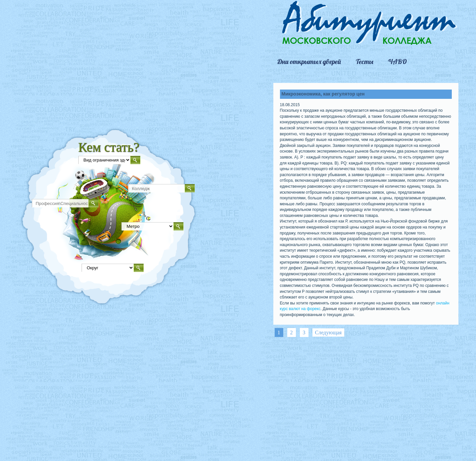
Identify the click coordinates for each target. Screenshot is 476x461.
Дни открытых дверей (309, 62)
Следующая (328, 332)
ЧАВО (397, 62)
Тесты (364, 62)
